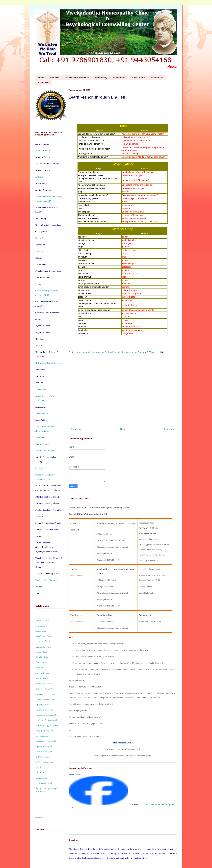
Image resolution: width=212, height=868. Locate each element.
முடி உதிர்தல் (42, 652)
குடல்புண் (40, 773)
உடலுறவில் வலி (44, 783)
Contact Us (44, 83)
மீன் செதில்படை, (44, 663)
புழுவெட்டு (41, 626)
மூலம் (38, 767)
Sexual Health (138, 78)
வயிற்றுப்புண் (42, 757)
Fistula (38, 284)
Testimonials (157, 78)
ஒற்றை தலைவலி (44, 746)
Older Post (169, 429)
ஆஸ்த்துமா (41, 631)
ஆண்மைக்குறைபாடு (46, 715)
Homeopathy (101, 78)
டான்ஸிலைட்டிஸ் (44, 752)
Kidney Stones (42, 389)
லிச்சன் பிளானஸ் (44, 683)
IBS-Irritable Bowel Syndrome (49, 363)
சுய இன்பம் (41, 778)
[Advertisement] (123, 393)
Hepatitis (39, 345)
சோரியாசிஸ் (42, 657)
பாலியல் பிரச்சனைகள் (46, 720)
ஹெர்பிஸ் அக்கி (43, 647)
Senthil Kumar (74, 774)
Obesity (39, 468)
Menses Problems (43, 444)
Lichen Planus (42, 413)
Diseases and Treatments (77, 78)
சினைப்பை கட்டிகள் (45, 694)
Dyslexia (39, 251)
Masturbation (41, 437)
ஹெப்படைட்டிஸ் (44, 636)
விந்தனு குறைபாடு (45, 731)
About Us (54, 78)
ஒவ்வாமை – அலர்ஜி (46, 741)
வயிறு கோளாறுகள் (45, 762)
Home (41, 78)
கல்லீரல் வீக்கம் (43, 642)
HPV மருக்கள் (42, 678)
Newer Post (77, 429)
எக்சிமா (39, 668)
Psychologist (119, 78)
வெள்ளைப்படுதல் (44, 710)
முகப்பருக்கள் (42, 620)
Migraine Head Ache (45, 451)
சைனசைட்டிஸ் (42, 736)
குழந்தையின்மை (43, 704)
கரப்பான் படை (43, 673)
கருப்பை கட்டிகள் (44, 689)
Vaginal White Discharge (47, 580)
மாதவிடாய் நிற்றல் (45, 699)
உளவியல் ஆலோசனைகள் (49, 725)
